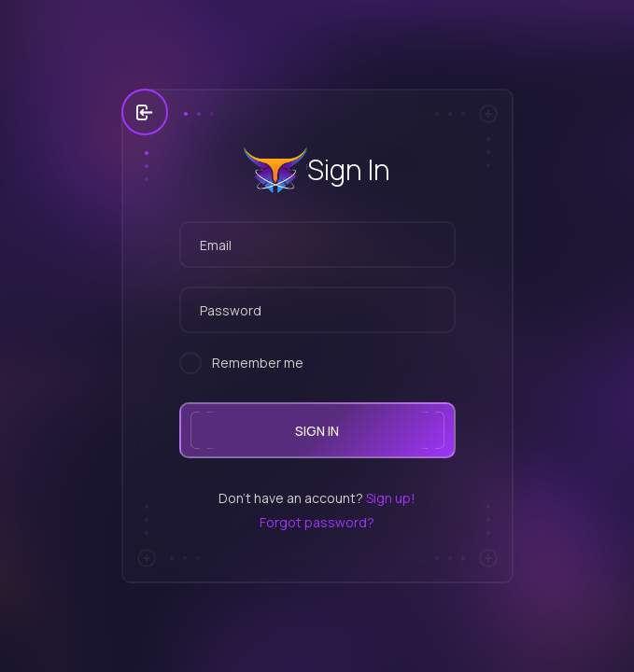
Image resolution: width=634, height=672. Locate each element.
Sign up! (391, 498)
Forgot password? (317, 522)
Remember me (258, 363)
